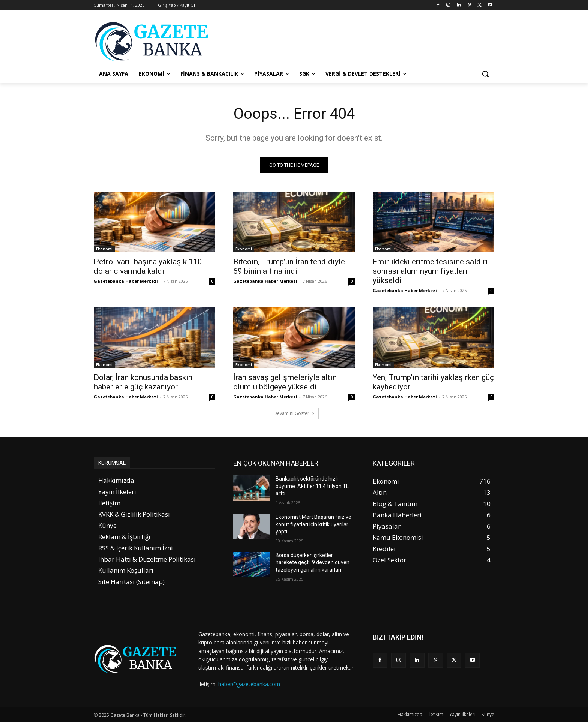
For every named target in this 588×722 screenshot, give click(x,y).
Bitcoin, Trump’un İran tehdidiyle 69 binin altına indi (289, 266)
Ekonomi (104, 249)
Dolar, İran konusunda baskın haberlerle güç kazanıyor (143, 382)
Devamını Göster (294, 413)
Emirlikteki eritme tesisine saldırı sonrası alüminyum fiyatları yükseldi (430, 271)
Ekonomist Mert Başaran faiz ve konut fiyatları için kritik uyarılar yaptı (313, 524)
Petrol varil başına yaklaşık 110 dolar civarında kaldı (148, 266)
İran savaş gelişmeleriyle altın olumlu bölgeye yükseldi (285, 382)
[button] (485, 74)
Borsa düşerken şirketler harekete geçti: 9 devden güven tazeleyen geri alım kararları (313, 562)
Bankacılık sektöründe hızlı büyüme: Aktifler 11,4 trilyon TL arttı (312, 486)
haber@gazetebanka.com (249, 684)
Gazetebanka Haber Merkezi (126, 281)
